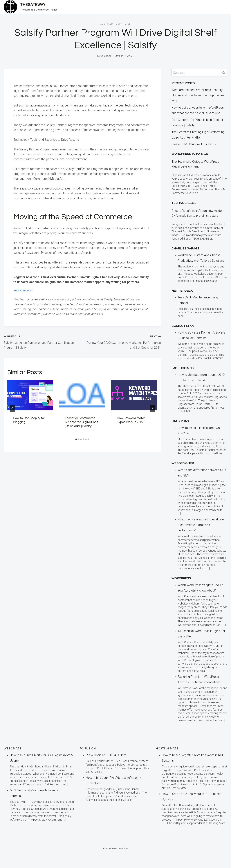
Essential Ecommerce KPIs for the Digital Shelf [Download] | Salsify (82, 422)
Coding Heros (183, 326)
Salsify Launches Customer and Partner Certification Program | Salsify (41, 342)
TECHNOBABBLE (184, 203)
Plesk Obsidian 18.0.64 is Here (106, 755)
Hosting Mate (167, 749)
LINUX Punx (180, 421)
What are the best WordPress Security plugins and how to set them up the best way (198, 95)
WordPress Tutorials (190, 154)
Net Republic (182, 291)
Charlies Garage (185, 249)
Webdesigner (183, 463)
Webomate (13, 749)
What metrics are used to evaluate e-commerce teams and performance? (201, 525)
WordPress (181, 578)
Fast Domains (182, 368)
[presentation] (30, 395)
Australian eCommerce (115, 24)
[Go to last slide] (12, 408)
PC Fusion (88, 749)
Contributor (106, 56)
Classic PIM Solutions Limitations (194, 144)
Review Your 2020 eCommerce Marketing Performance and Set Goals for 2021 (123, 342)
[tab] (76, 439)
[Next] (152, 408)
